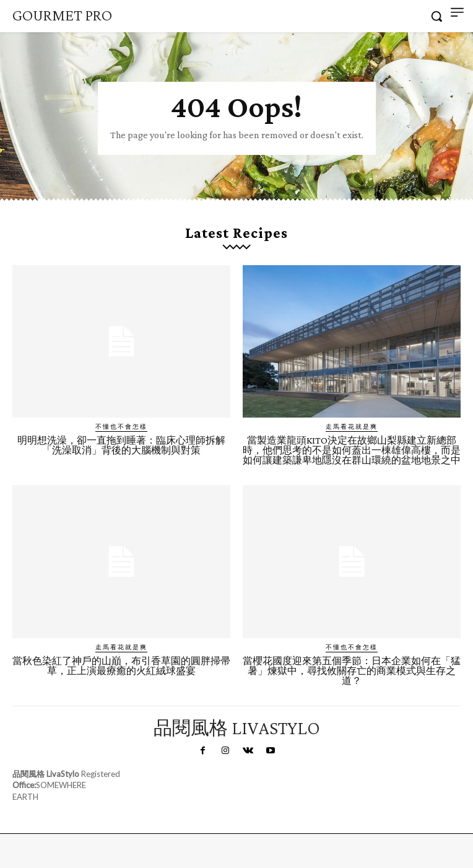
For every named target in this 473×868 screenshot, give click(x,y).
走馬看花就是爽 (352, 426)
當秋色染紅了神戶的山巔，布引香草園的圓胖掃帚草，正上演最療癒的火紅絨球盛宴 (121, 666)
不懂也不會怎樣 (121, 426)
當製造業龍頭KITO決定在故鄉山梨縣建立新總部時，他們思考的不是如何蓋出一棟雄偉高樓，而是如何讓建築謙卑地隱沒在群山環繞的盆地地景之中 (352, 450)
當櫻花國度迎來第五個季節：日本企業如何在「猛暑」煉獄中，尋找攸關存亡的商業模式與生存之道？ (352, 671)
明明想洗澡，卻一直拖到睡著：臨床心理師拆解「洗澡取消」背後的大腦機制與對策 (121, 445)
